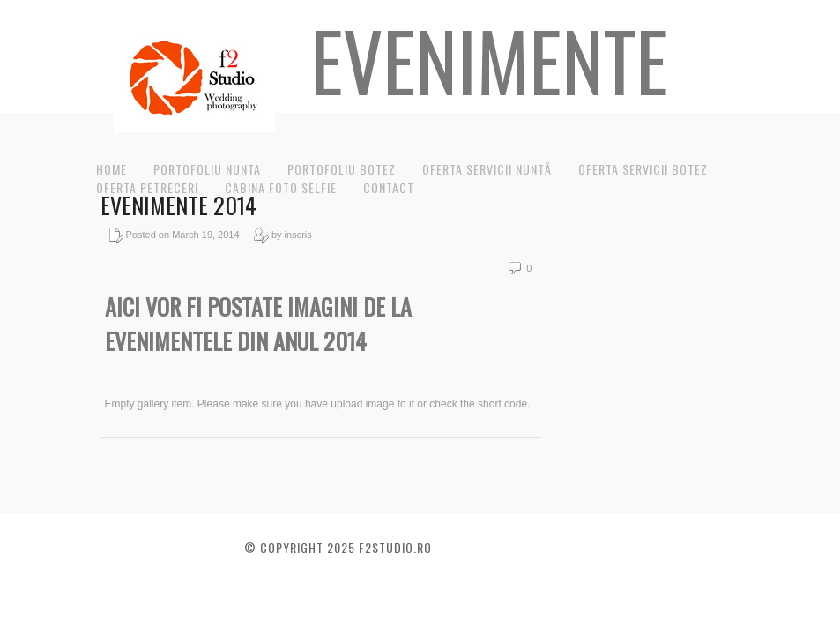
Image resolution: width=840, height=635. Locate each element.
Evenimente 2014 (178, 205)
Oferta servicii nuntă (487, 169)
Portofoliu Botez (342, 169)
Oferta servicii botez (643, 169)
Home (112, 169)
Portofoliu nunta (207, 169)
